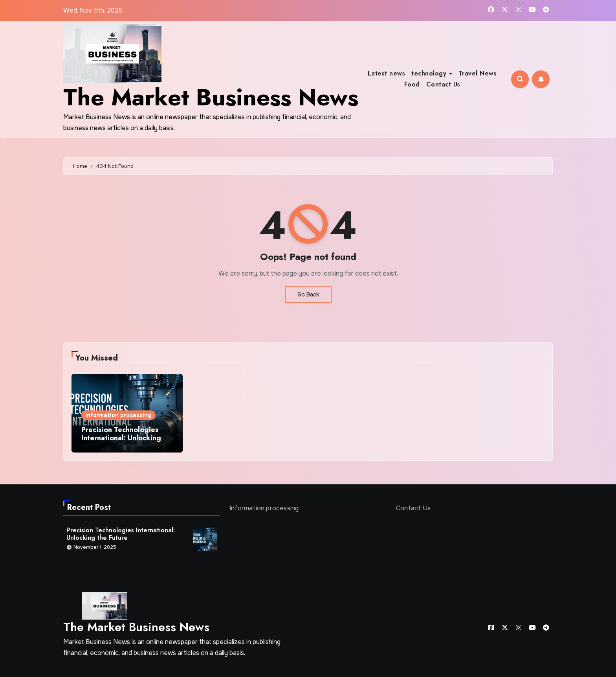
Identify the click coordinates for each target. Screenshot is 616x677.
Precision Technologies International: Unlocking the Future (121, 438)
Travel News (478, 73)
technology (430, 73)
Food (412, 84)
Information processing (118, 415)
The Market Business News (211, 97)
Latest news (387, 73)
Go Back (308, 294)
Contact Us (443, 84)
